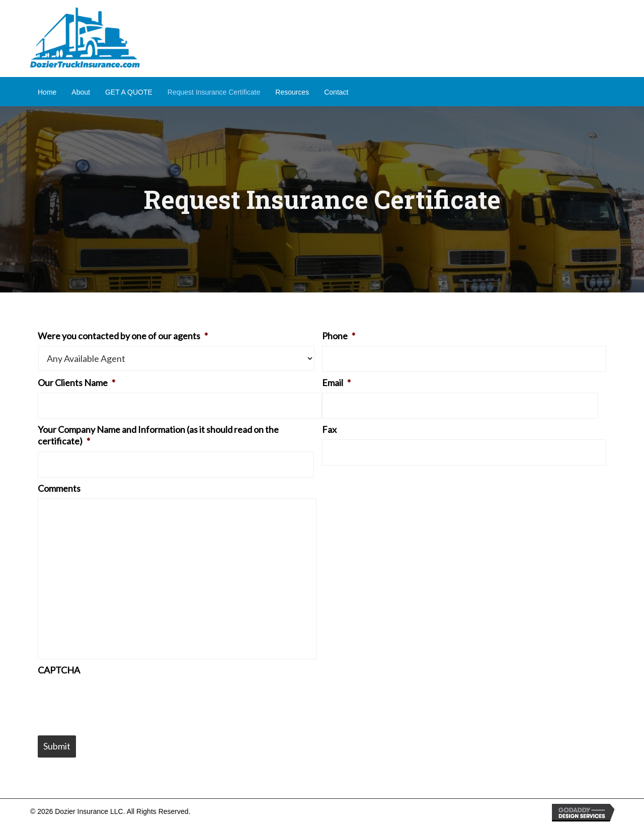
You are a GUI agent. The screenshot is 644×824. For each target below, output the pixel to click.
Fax (329, 429)
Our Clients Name (76, 383)
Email (336, 383)
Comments (59, 488)
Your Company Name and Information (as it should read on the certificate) (158, 435)
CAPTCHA (59, 670)
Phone (339, 336)
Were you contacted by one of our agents (123, 336)
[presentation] (114, 700)
